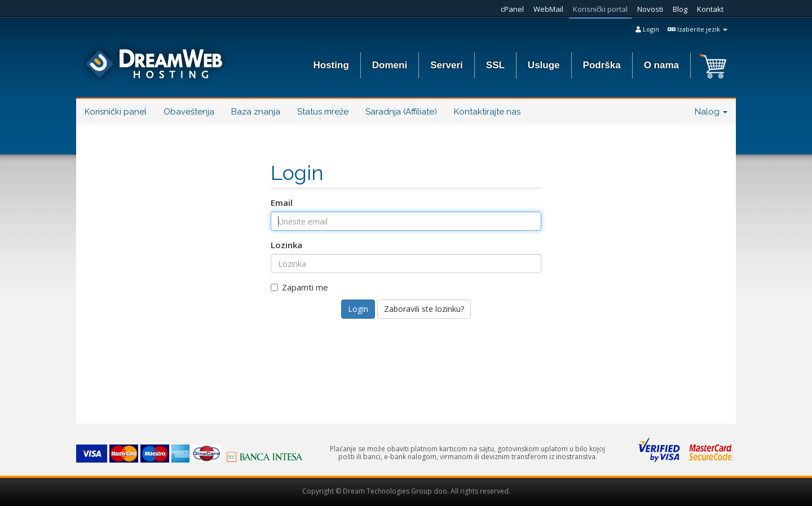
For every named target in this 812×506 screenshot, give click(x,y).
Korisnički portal (600, 9)
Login (647, 29)
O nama (661, 65)
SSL (495, 65)
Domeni (390, 65)
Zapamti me (299, 287)
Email (282, 203)
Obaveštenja (189, 112)
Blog (680, 9)
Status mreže (323, 112)
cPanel (512, 9)
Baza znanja (256, 112)
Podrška (602, 65)
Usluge (544, 65)
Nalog (711, 112)
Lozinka (286, 245)
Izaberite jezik (698, 29)
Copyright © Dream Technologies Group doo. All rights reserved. (406, 491)
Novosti (650, 9)
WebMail (548, 9)
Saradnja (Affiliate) (401, 112)
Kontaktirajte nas (487, 112)
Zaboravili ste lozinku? (424, 309)
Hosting (331, 65)
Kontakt (710, 9)
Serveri (447, 65)
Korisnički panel (116, 112)
